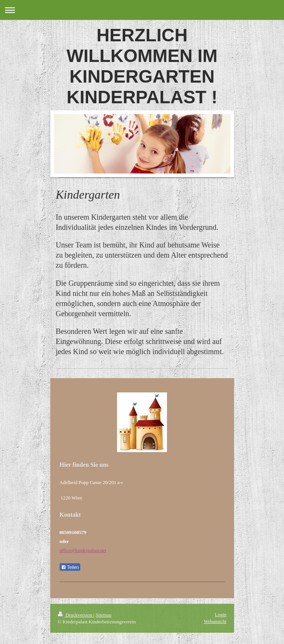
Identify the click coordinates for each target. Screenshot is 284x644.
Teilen (70, 567)
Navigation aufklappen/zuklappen (142, 10)
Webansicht (215, 621)
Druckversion (76, 615)
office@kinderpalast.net (83, 550)
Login (220, 615)
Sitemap (104, 615)
